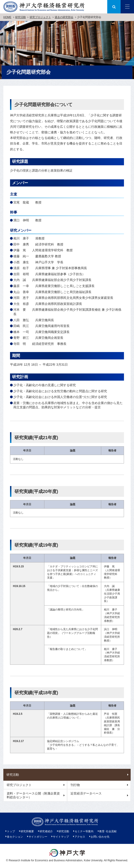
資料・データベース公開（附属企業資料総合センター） (33, 795)
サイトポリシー (38, 837)
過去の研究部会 (64, 17)
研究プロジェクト (40, 17)
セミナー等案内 (84, 831)
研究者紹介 (46, 831)
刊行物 (75, 785)
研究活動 (21, 17)
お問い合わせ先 (100, 837)
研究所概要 (27, 831)
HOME (7, 17)
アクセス (80, 837)
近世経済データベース (86, 793)
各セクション (15, 837)
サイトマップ (61, 837)
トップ (11, 831)
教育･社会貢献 (108, 831)
